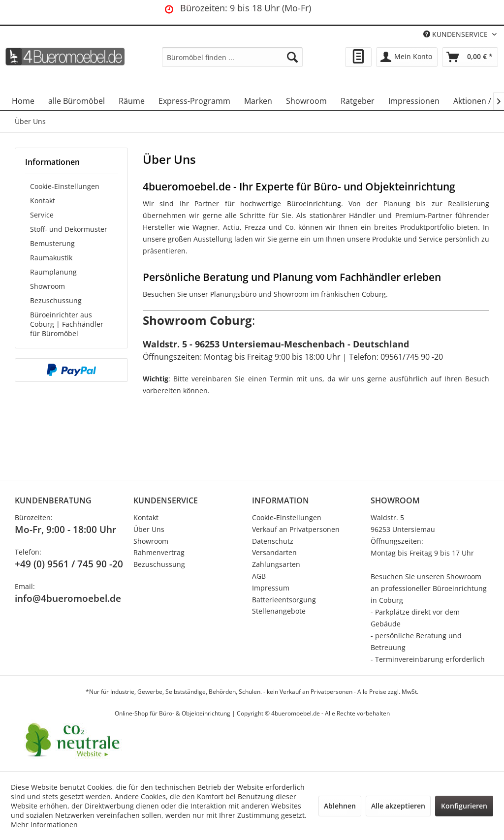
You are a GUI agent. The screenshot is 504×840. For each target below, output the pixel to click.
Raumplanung (53, 272)
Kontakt (43, 201)
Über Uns (149, 529)
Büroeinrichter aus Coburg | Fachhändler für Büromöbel (67, 324)
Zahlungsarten (276, 564)
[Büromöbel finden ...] (233, 57)
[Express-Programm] (194, 101)
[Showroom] (306, 101)
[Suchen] (292, 57)
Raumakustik (51, 258)
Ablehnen (340, 806)
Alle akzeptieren (398, 806)
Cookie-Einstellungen (65, 186)
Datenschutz (273, 541)
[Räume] (132, 101)
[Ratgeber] (358, 101)
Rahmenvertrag (159, 552)
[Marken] (258, 101)
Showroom (47, 286)
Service (42, 215)
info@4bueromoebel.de (68, 598)
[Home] (23, 101)
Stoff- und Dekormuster (69, 229)
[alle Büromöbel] (77, 101)
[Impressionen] (414, 101)
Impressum (271, 588)
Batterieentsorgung (284, 600)
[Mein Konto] (407, 57)
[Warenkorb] (470, 57)
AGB (259, 576)
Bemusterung (52, 243)
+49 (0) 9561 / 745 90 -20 (69, 564)
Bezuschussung (56, 300)
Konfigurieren (464, 806)
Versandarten (274, 552)
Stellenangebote (279, 611)
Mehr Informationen (44, 824)
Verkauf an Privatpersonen (296, 529)
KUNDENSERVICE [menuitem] (457, 34)
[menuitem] (233, 57)
